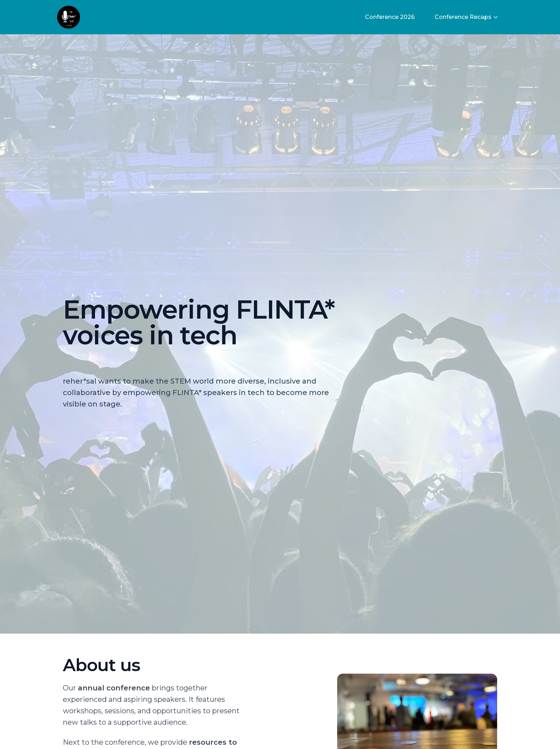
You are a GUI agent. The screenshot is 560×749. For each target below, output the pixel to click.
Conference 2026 (390, 17)
